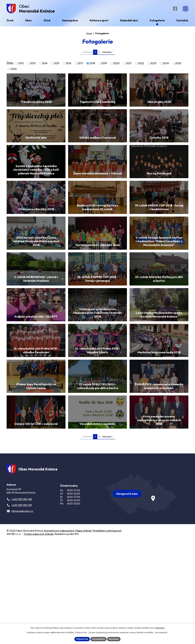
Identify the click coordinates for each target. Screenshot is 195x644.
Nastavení (115, 639)
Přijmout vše (81, 639)
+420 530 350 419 (22, 609)
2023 (153, 65)
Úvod (89, 34)
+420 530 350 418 (22, 603)
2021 (129, 65)
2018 (92, 65)
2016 (68, 65)
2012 (21, 65)
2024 (166, 65)
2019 (104, 65)
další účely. (160, 628)
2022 (141, 65)
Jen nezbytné (99, 639)
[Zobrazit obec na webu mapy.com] (142, 596)
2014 (45, 65)
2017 (80, 65)
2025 (178, 65)
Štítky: (10, 64)
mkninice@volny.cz (22, 614)
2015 (56, 65)
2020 (116, 65)
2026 (14, 70)
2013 (33, 65)
